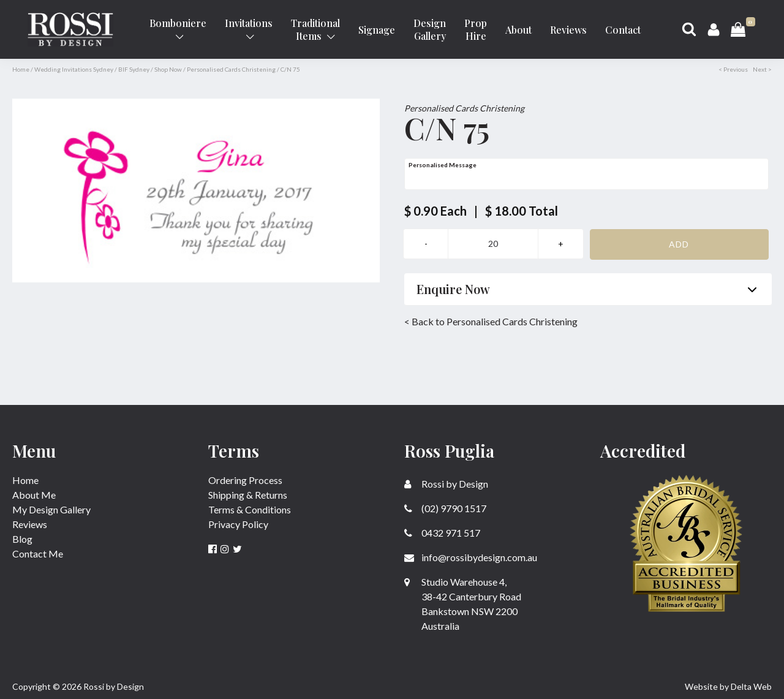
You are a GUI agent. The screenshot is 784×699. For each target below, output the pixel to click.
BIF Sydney (134, 69)
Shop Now (168, 69)
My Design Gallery (51, 509)
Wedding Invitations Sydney (74, 69)
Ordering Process (245, 480)
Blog (22, 539)
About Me (34, 495)
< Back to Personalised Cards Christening (491, 321)
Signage (377, 30)
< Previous (733, 69)
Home (21, 69)
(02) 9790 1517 (445, 508)
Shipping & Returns (248, 495)
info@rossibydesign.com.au (471, 557)
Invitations (249, 28)
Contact (623, 30)
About (518, 30)
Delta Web (751, 686)
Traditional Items (315, 29)
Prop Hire (476, 29)
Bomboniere (178, 28)
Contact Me (38, 554)
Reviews (568, 30)
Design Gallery (430, 29)
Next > (762, 69)
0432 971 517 (442, 533)
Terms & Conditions (250, 509)
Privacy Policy (238, 524)
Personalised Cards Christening (231, 69)
